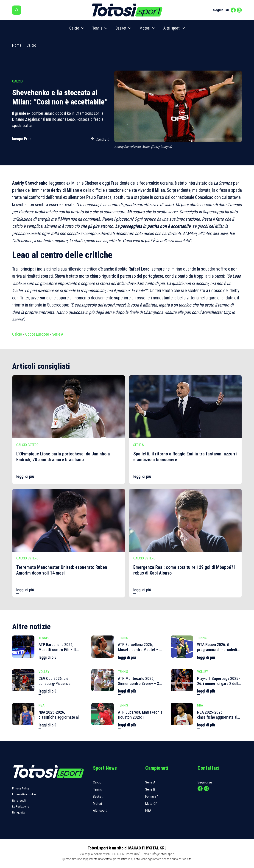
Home (17, 45)
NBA (148, 810)
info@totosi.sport (163, 854)
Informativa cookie (24, 794)
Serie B (150, 789)
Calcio (74, 28)
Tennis (97, 28)
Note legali (19, 801)
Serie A (58, 334)
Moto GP (151, 804)
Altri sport (172, 28)
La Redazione (21, 806)
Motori (145, 28)
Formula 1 (152, 797)
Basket (121, 28)
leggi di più (25, 476)
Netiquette (19, 812)
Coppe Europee (37, 334)
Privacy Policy (21, 788)
